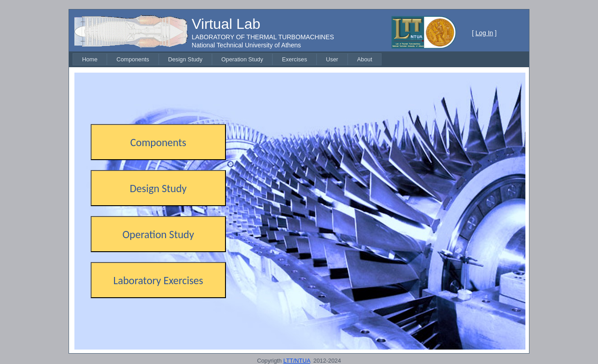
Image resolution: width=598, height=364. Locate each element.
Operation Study (242, 59)
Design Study (185, 59)
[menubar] (227, 59)
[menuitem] (90, 59)
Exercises (294, 59)
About (365, 59)
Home (90, 59)
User (332, 59)
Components (133, 59)
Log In (484, 33)
